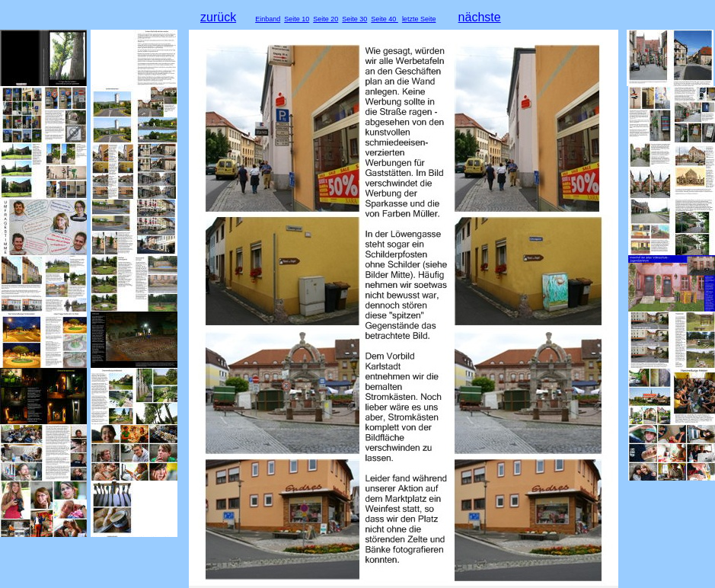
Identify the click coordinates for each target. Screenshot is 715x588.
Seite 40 (385, 19)
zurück (218, 17)
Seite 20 (326, 19)
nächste (480, 17)
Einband (268, 19)
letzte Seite (419, 19)
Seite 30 (354, 19)
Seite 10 (297, 19)
